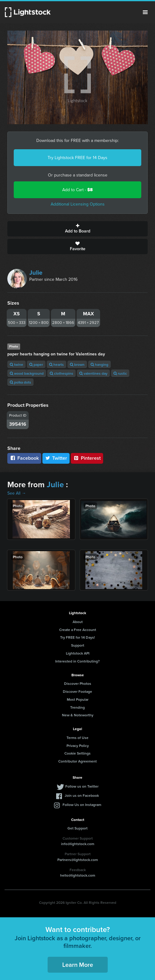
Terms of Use (77, 738)
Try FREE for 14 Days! (77, 637)
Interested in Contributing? (77, 661)
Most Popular (78, 699)
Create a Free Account (78, 630)
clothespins (61, 373)
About (78, 622)
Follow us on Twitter (82, 786)
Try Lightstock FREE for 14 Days (77, 158)
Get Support (77, 828)
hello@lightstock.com (78, 875)
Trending (77, 707)
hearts (56, 364)
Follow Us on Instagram (82, 805)
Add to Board (77, 229)
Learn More (78, 965)
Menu (145, 12)
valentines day (93, 373)
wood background (27, 373)
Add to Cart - (77, 190)
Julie (36, 273)
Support (78, 645)
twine (16, 364)
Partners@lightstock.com (78, 860)
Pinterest (87, 458)
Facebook (24, 458)
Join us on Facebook (82, 795)
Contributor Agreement (77, 761)
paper (36, 364)
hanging (99, 364)
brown (77, 364)
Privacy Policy (78, 746)
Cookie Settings (77, 753)
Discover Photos (78, 683)
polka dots (20, 382)
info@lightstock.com (78, 844)
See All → (17, 493)
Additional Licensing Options (78, 204)
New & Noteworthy (78, 715)
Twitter (56, 458)
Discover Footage (77, 691)
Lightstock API (78, 653)
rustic (120, 373)
